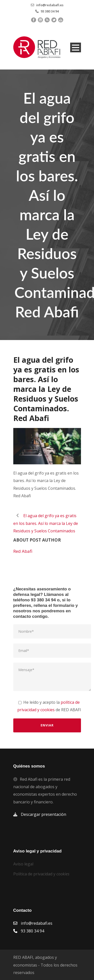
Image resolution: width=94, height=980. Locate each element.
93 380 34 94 (50, 11)
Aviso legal (23, 864)
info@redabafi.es (50, 5)
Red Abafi (23, 551)
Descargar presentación (43, 814)
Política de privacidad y (41, 874)
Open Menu (76, 47)
